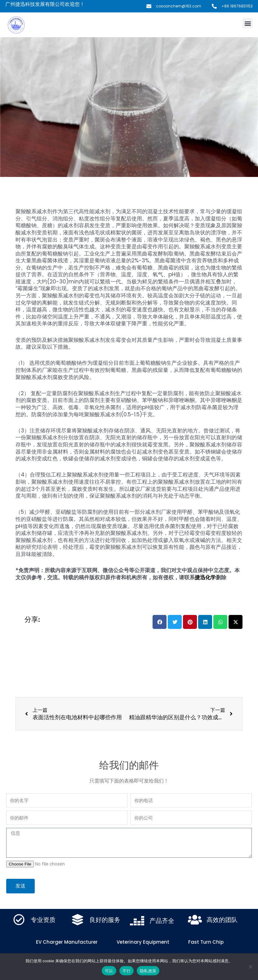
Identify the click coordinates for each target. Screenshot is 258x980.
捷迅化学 (205, 577)
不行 (127, 971)
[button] (248, 23)
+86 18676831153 (237, 6)
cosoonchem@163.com (179, 6)
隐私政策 (148, 971)
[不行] (250, 967)
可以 (109, 971)
